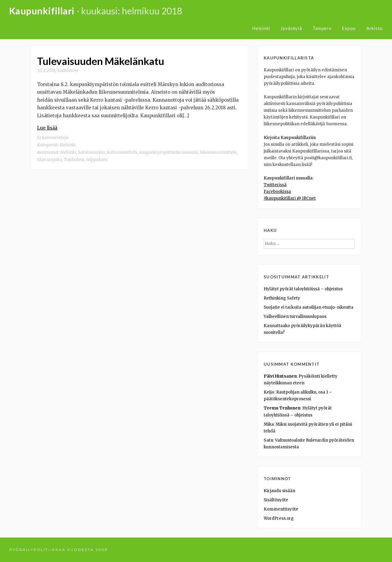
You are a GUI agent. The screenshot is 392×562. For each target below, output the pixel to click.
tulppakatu (97, 160)
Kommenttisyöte (281, 509)
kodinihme (68, 70)
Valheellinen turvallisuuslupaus (295, 317)
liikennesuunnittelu (218, 152)
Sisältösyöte (276, 500)
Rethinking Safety (282, 298)
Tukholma (74, 160)
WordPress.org (279, 518)
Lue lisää (47, 128)
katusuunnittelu (122, 152)
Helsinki (261, 28)
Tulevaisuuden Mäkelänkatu (101, 61)
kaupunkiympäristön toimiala (169, 152)
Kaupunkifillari (42, 11)
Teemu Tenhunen (282, 408)
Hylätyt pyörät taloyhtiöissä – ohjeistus (303, 289)
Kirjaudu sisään (279, 491)
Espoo (349, 28)
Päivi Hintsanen (280, 376)
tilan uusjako (49, 160)
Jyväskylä (291, 28)
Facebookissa (277, 192)
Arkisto (375, 28)
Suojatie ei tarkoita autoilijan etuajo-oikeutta (309, 307)
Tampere (322, 28)
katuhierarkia (92, 152)
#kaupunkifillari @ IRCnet (290, 198)
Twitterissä (275, 185)
